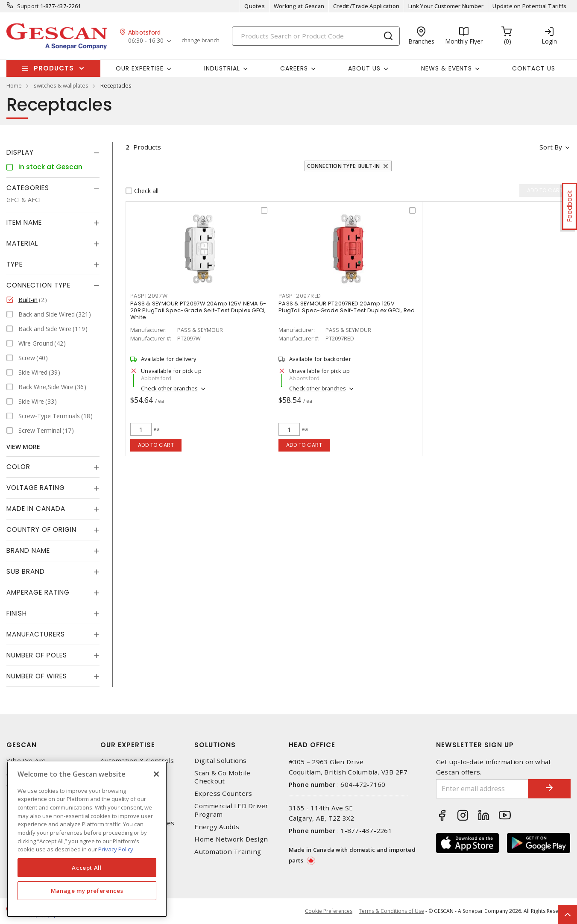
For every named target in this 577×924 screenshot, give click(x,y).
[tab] (53, 153)
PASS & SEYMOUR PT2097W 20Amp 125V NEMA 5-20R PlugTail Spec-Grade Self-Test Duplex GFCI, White (198, 310)
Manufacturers (36, 634)
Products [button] (54, 68)
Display (20, 152)
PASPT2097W (149, 296)
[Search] (316, 36)
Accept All (87, 868)
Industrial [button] (222, 68)
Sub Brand (26, 571)
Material (22, 243)
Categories (28, 188)
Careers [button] (294, 68)
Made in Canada (36, 509)
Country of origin (41, 529)
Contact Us (534, 68)
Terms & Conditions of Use (391, 911)
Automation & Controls (137, 761)
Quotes (255, 6)
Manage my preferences (87, 891)
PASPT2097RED (300, 296)
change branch (201, 41)
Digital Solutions (220, 761)
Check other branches (169, 388)
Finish (17, 613)
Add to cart (156, 445)
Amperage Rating (38, 592)
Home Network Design (231, 839)
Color (18, 467)
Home (14, 85)
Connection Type (38, 285)
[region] (87, 839)
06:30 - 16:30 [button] (146, 41)
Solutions (215, 745)
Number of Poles (37, 655)
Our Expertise (128, 745)
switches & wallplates (61, 85)
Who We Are (26, 761)
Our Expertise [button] (140, 68)
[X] (156, 774)
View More (23, 447)
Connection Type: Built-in (343, 166)
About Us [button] (364, 68)
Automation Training (228, 852)
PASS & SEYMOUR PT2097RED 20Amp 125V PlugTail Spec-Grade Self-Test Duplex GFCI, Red (347, 307)
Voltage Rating (36, 488)
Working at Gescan (299, 6)
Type (15, 264)
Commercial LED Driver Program (231, 810)
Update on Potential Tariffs (529, 6)
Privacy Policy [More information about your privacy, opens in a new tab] (116, 849)
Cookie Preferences (329, 911)
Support (28, 6)
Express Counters (223, 793)
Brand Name (28, 550)
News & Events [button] (447, 68)
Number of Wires (37, 676)
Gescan (22, 745)
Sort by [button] (551, 147)
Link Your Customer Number (446, 6)
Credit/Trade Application (366, 6)
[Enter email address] (482, 789)
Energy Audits (217, 827)
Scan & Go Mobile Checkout (222, 777)
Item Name (24, 222)
